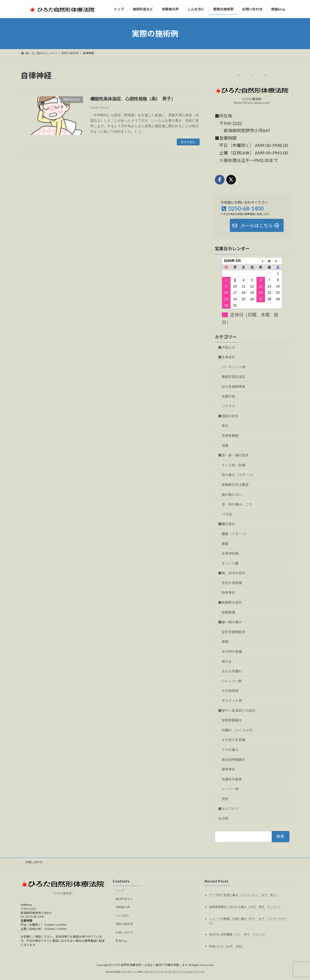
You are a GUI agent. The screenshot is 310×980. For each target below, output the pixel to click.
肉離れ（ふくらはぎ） (239, 730)
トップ (120, 890)
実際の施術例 (124, 924)
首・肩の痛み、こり (237, 504)
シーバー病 (230, 789)
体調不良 (228, 396)
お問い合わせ (34, 862)
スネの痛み (230, 750)
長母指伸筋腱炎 (233, 760)
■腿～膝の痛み (230, 622)
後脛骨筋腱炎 (232, 720)
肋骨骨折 (228, 593)
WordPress (129, 972)
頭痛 (225, 446)
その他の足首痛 (233, 740)
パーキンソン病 (233, 367)
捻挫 (225, 799)
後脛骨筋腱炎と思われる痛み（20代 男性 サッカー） (245, 907)
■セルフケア (228, 809)
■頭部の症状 (228, 416)
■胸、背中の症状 (232, 573)
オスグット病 (232, 701)
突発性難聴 (230, 436)
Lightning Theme (154, 972)
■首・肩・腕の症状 (233, 455)
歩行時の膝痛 (232, 652)
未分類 (223, 818)
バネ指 (227, 514)
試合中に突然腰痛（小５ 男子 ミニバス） (238, 934)
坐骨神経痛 (230, 553)
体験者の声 (123, 907)
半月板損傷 (230, 691)
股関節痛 (228, 612)
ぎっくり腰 (230, 563)
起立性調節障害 (233, 387)
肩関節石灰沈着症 (235, 485)
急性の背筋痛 (232, 583)
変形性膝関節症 (233, 632)
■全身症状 (227, 357)
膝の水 (227, 661)
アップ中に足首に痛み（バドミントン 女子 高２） (244, 895)
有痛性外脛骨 (232, 779)
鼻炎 (225, 426)
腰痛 (225, 544)
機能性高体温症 (233, 377)
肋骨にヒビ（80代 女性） (227, 946)
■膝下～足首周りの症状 (237, 711)
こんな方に (123, 916)
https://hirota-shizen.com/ (252, 103)
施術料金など (124, 899)
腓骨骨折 (228, 769)
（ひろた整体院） (63, 893)
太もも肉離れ (232, 671)
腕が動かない (232, 495)
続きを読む (188, 142)
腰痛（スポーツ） (235, 534)
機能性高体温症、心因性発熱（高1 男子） (133, 99)
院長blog (121, 941)
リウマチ (228, 406)
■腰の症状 (227, 524)
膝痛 (225, 642)
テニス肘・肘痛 (233, 465)
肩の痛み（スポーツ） (239, 475)
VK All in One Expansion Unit (186, 972)
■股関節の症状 (230, 602)
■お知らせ (227, 347)
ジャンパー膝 (232, 681)
